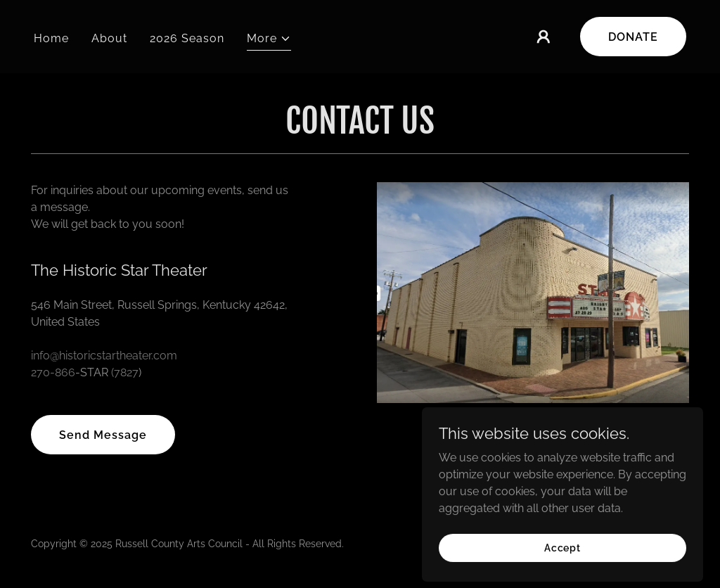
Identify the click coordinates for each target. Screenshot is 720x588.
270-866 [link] (53, 372)
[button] (269, 40)
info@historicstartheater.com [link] (104, 356)
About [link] (109, 38)
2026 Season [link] (187, 38)
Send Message (103, 435)
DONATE (633, 37)
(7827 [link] (125, 372)
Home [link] (51, 38)
